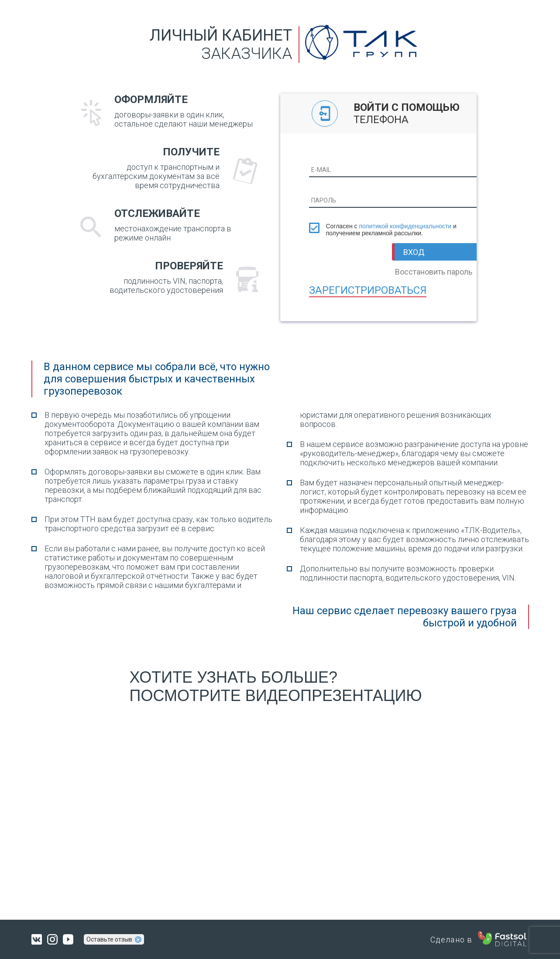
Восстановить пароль (434, 272)
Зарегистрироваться (368, 290)
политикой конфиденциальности (405, 226)
